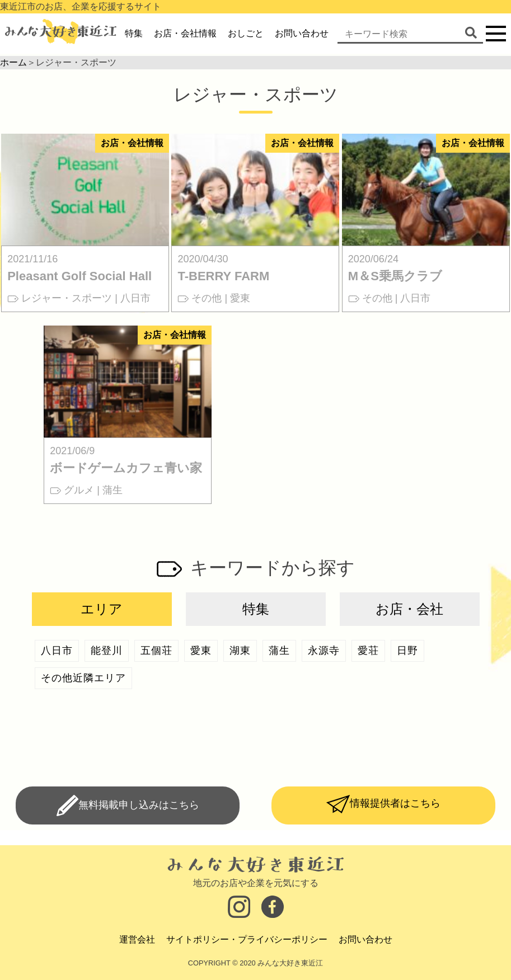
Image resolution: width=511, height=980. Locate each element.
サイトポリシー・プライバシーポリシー (247, 939)
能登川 (107, 651)
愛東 (201, 651)
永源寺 (324, 651)
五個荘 (156, 651)
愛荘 (368, 651)
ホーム (13, 62)
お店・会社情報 (185, 33)
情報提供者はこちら (395, 803)
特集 (134, 33)
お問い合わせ (302, 33)
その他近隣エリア (83, 678)
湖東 (240, 651)
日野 (407, 651)
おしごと (246, 33)
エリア (102, 609)
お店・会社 (409, 609)
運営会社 (137, 939)
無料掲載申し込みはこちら (139, 805)
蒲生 (279, 651)
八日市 (57, 651)
